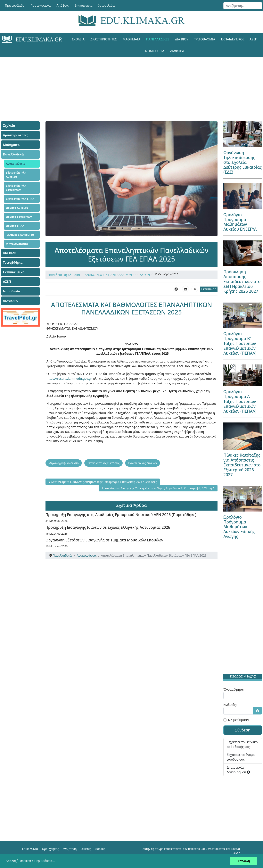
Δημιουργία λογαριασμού (238, 770)
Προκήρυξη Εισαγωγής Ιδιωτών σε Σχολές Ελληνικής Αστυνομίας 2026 (108, 527)
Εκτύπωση (209, 289)
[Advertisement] (132, 84)
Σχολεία (78, 39)
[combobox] (243, 6)
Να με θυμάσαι (239, 720)
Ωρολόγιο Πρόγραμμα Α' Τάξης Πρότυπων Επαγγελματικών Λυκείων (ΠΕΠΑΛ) (240, 401)
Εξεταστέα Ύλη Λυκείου (16, 175)
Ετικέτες (86, 849)
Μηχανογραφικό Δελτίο (64, 463)
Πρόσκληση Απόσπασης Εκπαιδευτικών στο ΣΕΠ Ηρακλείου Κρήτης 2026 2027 (242, 281)
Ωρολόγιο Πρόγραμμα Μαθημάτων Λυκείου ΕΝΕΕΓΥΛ (240, 222)
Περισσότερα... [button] (45, 861)
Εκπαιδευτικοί (232, 39)
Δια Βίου (182, 39)
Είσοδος (100, 849)
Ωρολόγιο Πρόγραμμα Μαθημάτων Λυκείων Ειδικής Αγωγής (239, 527)
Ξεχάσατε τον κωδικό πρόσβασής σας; (242, 744)
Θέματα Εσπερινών (19, 217)
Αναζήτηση (70, 849)
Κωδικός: (230, 705)
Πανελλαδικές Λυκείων (143, 463)
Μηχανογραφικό (17, 244)
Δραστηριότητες (104, 39)
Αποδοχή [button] (244, 861)
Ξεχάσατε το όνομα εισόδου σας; (241, 757)
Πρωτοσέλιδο (15, 5)
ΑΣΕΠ (253, 39)
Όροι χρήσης (50, 849)
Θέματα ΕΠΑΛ (15, 226)
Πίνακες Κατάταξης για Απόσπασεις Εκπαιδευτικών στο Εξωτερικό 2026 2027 (242, 465)
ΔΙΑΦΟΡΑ (177, 51)
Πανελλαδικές (158, 39)
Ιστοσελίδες (107, 5)
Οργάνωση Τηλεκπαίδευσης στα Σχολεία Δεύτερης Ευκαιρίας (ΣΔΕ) (242, 162)
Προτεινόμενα (41, 5)
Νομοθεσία (155, 51)
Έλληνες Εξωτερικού (20, 235)
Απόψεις (62, 5)
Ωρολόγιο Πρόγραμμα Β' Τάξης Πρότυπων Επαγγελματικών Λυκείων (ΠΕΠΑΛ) (240, 343)
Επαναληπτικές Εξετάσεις (103, 463)
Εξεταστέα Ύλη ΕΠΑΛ (20, 199)
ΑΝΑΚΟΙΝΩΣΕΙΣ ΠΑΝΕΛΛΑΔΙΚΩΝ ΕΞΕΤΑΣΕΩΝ (117, 275)
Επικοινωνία (84, 5)
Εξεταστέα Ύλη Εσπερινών (16, 188)
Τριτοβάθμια (205, 39)
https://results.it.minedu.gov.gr (69, 379)
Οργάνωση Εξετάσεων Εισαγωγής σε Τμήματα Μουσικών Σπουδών (104, 540)
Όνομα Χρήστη (234, 689)
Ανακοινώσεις (15, 164)
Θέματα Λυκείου (17, 208)
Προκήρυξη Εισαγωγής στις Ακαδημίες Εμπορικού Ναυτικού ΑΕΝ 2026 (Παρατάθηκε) (121, 515)
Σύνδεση (243, 730)
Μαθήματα (131, 39)
